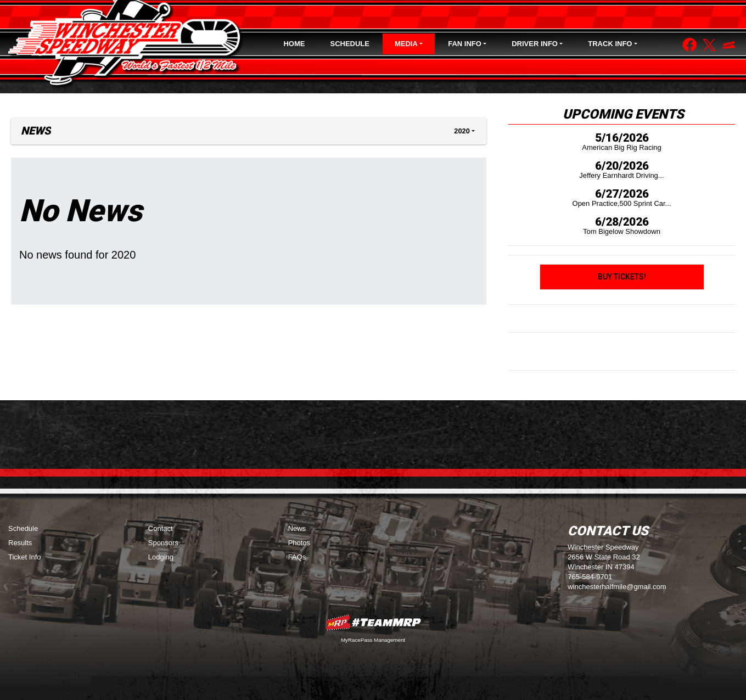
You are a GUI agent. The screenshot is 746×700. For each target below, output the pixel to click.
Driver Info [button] (535, 44)
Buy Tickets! (622, 277)
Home (294, 44)
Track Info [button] (610, 44)
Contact (161, 528)
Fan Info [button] (465, 44)
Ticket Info (24, 557)
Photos (299, 543)
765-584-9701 (590, 577)
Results (20, 543)
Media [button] (406, 44)
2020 (462, 131)
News (297, 528)
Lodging (161, 557)
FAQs (297, 557)
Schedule (350, 44)
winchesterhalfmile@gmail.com (617, 587)
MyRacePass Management (373, 640)
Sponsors (163, 543)
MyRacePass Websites (373, 622)
